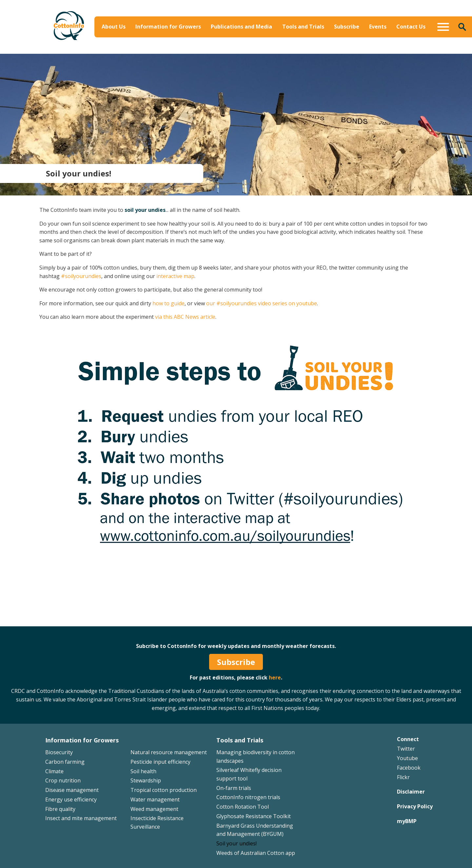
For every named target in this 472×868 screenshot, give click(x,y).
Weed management (154, 809)
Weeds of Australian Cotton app (256, 853)
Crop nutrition (63, 780)
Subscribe (347, 27)
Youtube (407, 758)
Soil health (143, 771)
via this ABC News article (185, 317)
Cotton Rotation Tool (243, 807)
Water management (155, 799)
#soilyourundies (81, 276)
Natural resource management (169, 752)
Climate (54, 771)
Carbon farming (65, 762)
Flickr (403, 777)
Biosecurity (59, 752)
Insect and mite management (81, 818)
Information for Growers (168, 27)
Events (378, 27)
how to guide (168, 303)
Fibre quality (60, 809)
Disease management (72, 790)
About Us (114, 27)
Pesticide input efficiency (160, 762)
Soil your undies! (236, 843)
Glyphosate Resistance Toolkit (254, 816)
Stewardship (146, 780)
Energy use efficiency (71, 799)
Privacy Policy (415, 806)
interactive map (175, 276)
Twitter (406, 749)
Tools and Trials (303, 27)
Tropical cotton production (164, 790)
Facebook (409, 768)
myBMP (407, 821)
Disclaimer (411, 792)
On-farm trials (234, 788)
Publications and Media (241, 27)
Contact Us (411, 27)
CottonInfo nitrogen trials (248, 797)
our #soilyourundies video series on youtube (262, 303)
